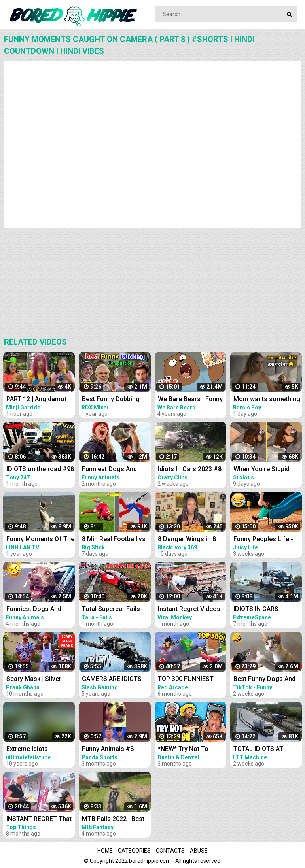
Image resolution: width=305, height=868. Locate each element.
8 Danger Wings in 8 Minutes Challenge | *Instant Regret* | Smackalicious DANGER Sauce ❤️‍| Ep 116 (192, 540)
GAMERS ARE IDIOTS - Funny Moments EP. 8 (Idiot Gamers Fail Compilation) (114, 680)
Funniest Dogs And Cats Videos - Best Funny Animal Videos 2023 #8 (112, 470)
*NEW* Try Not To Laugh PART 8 (183, 750)
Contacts (170, 851)
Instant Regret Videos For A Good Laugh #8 (189, 610)
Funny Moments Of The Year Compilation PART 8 (40, 540)
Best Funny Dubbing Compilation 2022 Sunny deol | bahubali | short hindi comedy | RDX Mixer (114, 400)
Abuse (199, 851)
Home (105, 851)
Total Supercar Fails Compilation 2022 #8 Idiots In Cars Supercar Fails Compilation (115, 610)
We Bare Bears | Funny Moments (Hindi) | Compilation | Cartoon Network (190, 400)
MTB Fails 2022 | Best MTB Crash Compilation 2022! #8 (117, 820)
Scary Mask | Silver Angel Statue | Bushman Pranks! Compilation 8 (41, 680)
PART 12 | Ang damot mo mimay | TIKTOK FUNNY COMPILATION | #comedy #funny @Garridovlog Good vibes (40, 400)
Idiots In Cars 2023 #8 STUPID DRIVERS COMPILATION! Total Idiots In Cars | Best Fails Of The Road (190, 470)
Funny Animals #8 (108, 749)
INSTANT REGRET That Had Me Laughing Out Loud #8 (39, 820)
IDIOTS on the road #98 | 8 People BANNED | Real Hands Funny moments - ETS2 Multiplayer (40, 470)
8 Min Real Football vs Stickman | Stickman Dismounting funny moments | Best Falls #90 (114, 540)
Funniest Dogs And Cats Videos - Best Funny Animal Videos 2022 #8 (37, 610)
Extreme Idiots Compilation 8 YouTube (40, 750)
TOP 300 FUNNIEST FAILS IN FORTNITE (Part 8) (186, 680)
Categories (134, 851)
